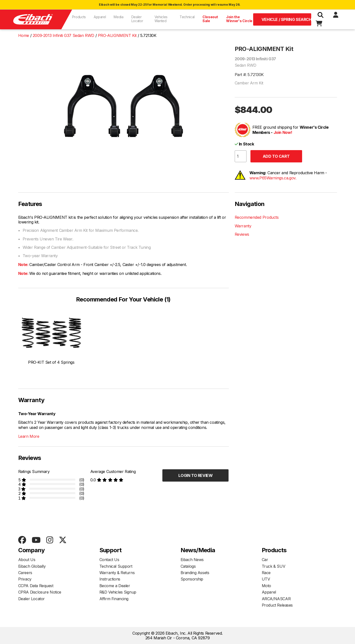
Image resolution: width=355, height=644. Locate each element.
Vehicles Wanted (161, 19)
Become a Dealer (115, 586)
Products (79, 17)
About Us (27, 560)
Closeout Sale (210, 19)
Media (118, 17)
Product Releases (277, 605)
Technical (187, 17)
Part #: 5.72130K (249, 75)
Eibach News (192, 560)
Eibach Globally (32, 566)
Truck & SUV (274, 566)
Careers (25, 573)
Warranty (243, 226)
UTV (266, 579)
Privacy (25, 579)
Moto (266, 586)
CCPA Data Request (36, 586)
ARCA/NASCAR (276, 599)
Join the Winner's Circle (239, 19)
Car (265, 560)
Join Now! (283, 132)
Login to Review (195, 475)
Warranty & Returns (117, 573)
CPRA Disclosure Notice (40, 592)
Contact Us (109, 560)
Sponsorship (192, 579)
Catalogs (188, 566)
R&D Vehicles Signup (118, 592)
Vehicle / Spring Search (286, 19)
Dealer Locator (137, 19)
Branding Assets (195, 573)
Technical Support (116, 566)
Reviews (242, 234)
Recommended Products (257, 217)
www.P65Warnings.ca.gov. (273, 178)
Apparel (100, 17)
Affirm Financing (114, 599)
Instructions (110, 579)
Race (266, 573)
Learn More (29, 436)
